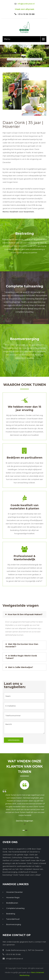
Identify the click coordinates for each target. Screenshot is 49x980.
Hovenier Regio (13, 897)
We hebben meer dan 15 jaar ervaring (24, 408)
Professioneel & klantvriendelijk (24, 558)
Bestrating (25, 233)
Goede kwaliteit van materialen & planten (24, 507)
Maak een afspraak (25, 9)
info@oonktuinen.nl (26, 4)
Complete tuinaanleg (24, 286)
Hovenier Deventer (15, 892)
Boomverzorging (25, 339)
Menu (7, 39)
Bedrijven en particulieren (24, 458)
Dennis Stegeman (24, 821)
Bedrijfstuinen (12, 903)
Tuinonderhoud (13, 919)
